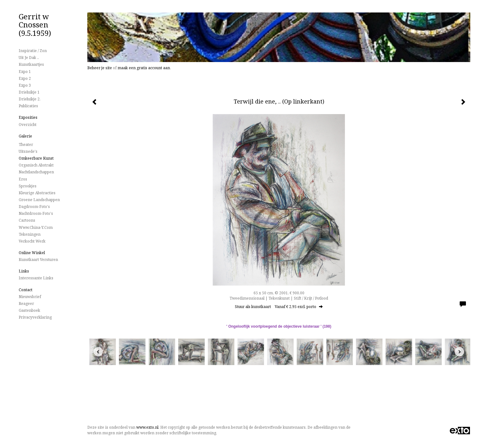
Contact (26, 290)
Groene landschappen (39, 200)
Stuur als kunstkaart (279, 307)
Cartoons (27, 220)
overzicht (28, 125)
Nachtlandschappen (36, 172)
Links (24, 271)
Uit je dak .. (29, 58)
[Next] (459, 352)
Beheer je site (100, 68)
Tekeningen (30, 234)
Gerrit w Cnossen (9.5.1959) (35, 25)
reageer (26, 303)
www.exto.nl (147, 427)
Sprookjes (28, 186)
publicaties (28, 106)
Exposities (28, 117)
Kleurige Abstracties (37, 193)
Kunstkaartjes (31, 64)
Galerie (25, 136)
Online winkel (32, 253)
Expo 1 (25, 72)
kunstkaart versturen (38, 260)
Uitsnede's (28, 151)
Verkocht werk (32, 241)
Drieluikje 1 (29, 92)
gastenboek (29, 310)
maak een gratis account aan (144, 68)
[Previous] (98, 352)
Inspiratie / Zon (33, 51)
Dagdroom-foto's (34, 207)
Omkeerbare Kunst (36, 158)
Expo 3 (25, 85)
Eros (23, 179)
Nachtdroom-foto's (36, 213)
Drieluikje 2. (30, 99)
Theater (26, 145)
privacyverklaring (35, 317)
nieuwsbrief (30, 297)
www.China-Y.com (36, 227)
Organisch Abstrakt (36, 165)
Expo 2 (25, 78)
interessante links (36, 278)
